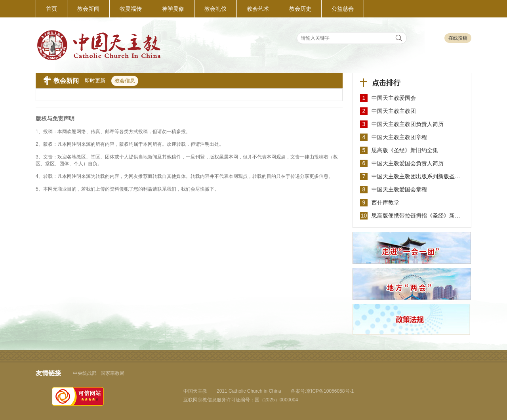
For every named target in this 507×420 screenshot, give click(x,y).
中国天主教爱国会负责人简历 (408, 163)
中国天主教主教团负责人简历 (408, 124)
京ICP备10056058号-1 (330, 391)
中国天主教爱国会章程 (399, 189)
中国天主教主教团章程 (399, 137)
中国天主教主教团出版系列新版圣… (416, 176)
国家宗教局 (112, 373)
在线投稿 (458, 38)
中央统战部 (85, 373)
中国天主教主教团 (394, 111)
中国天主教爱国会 (394, 98)
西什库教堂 (385, 202)
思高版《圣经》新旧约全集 (405, 150)
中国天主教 (195, 391)
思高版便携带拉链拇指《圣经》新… (416, 216)
